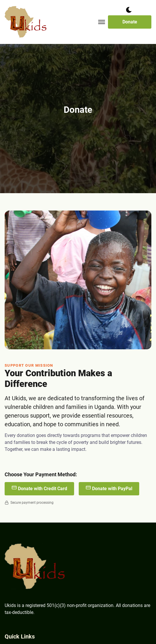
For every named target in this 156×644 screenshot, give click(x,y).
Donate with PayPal (109, 488)
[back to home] (26, 22)
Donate (130, 22)
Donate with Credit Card (39, 488)
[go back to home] (35, 568)
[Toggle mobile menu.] (102, 22)
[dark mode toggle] (129, 10)
